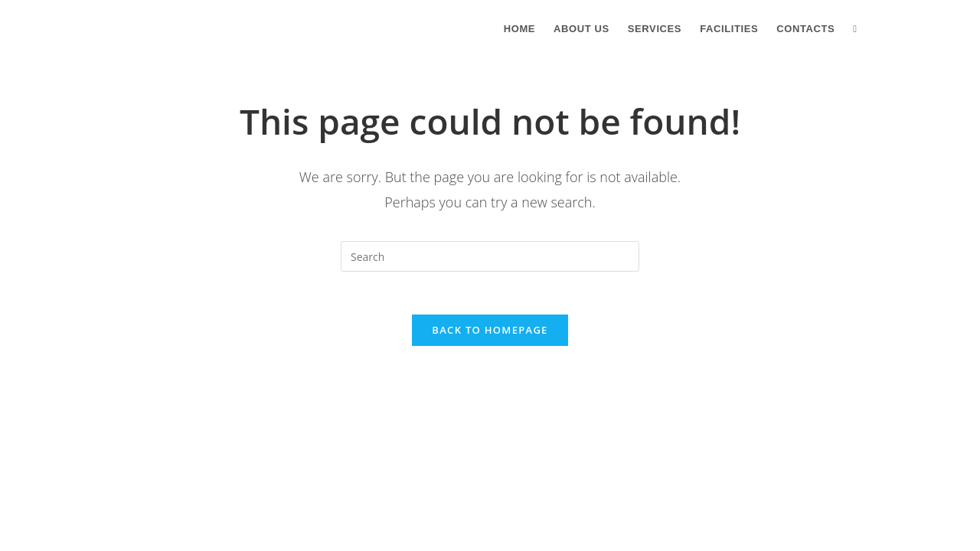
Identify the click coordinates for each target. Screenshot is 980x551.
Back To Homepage (490, 334)
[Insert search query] (490, 256)
